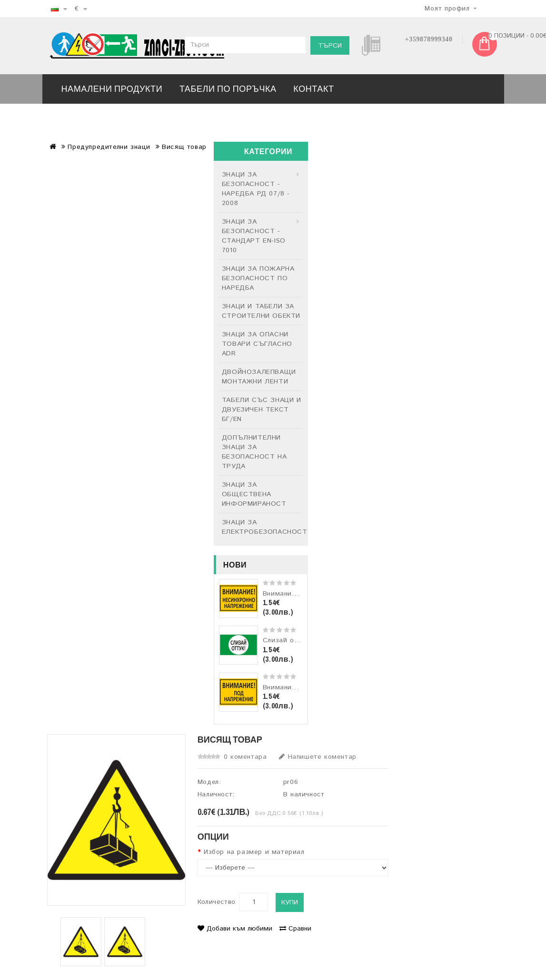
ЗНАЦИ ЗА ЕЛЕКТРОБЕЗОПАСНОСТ (262, 527)
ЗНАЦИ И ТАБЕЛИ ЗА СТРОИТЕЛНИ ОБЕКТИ (261, 311)
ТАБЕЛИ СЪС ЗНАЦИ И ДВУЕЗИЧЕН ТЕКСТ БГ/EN (262, 410)
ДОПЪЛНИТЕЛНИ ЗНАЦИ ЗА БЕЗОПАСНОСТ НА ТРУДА (254, 452)
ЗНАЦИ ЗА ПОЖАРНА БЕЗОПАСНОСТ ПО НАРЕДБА (258, 278)
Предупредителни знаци (109, 147)
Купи (290, 902)
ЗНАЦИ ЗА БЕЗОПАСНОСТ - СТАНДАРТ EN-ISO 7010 (254, 236)
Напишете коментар (318, 757)
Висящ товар (184, 147)
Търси (330, 46)
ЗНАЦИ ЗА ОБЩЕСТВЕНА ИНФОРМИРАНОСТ (254, 494)
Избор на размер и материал (254, 852)
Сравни (295, 929)
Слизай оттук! (287, 640)
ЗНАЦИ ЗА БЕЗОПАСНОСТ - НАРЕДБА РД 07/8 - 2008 (256, 189)
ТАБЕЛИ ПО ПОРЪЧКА (228, 89)
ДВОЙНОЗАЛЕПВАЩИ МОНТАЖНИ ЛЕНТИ (259, 377)
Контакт (313, 89)
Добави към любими (235, 929)
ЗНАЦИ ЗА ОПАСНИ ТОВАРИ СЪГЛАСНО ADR (257, 344)
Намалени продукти (112, 89)
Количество (217, 902)
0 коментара (245, 757)
